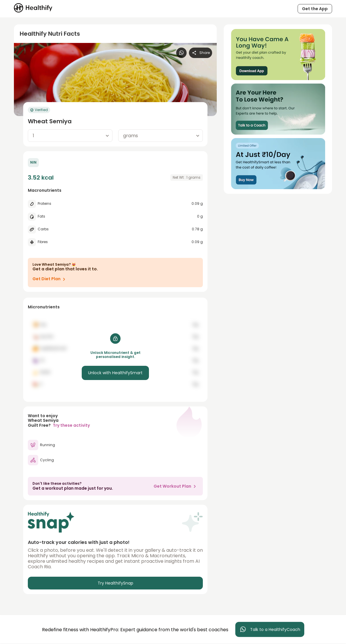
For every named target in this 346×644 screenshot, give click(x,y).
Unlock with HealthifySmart (115, 373)
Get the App (315, 9)
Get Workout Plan (176, 486)
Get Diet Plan (50, 279)
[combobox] (70, 136)
